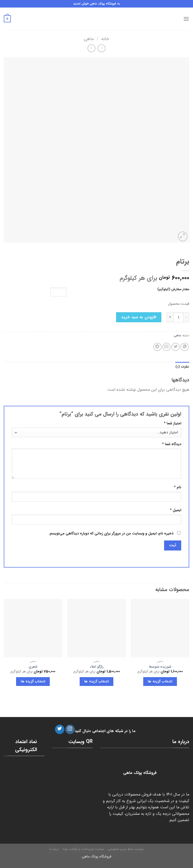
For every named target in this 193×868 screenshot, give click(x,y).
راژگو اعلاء (97, 667)
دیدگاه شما (172, 444)
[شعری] (33, 628)
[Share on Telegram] (157, 347)
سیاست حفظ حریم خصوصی (126, 849)
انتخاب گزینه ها (160, 681)
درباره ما (54, 849)
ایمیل (176, 510)
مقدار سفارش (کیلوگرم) (173, 290)
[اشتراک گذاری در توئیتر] (176, 347)
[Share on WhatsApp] (185, 347)
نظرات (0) (182, 367)
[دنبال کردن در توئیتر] (60, 729)
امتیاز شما (173, 423)
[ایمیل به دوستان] (166, 347)
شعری (33, 667)
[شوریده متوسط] (160, 628)
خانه (105, 39)
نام (178, 487)
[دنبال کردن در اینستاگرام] (70, 729)
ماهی (89, 39)
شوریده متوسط (160, 667)
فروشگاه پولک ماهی (96, 857)
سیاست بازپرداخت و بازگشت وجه (83, 849)
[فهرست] (186, 19)
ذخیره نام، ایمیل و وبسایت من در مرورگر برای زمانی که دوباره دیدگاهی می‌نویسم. (111, 534)
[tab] (182, 367)
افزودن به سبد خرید (139, 317)
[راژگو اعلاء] (96, 628)
